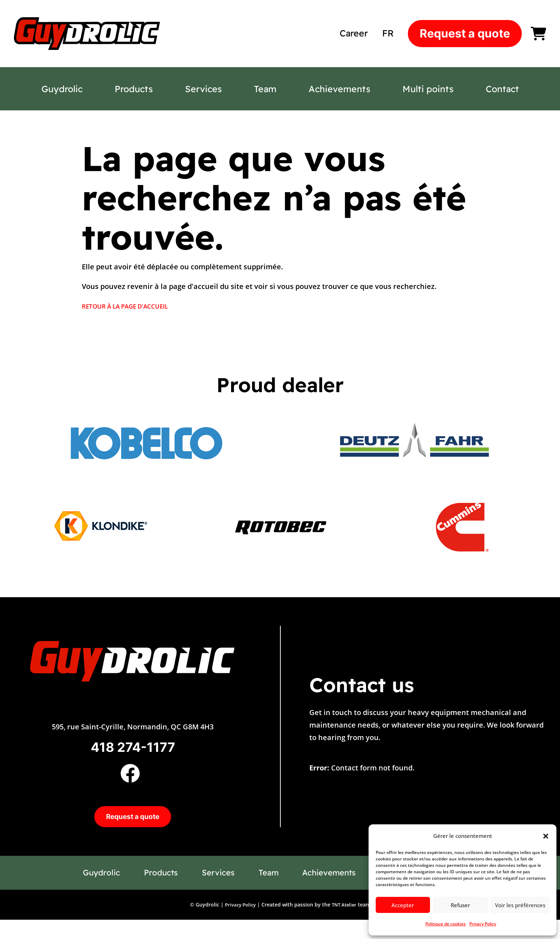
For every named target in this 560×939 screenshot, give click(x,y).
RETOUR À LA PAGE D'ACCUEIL (133, 306)
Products (134, 89)
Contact (502, 89)
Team (265, 89)
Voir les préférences (520, 905)
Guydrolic (62, 89)
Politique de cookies (446, 924)
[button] (546, 836)
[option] (145, 443)
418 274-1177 (133, 751)
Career (354, 33)
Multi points (428, 89)
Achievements (339, 89)
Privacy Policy (483, 924)
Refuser (460, 905)
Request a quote (465, 33)
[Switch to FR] (388, 33)
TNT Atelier (345, 923)
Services (203, 89)
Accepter (403, 905)
